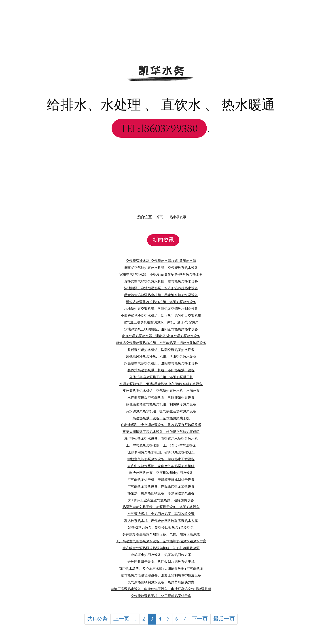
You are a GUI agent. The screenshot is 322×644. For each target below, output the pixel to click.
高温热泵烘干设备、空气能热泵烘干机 (161, 418)
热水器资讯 (178, 217)
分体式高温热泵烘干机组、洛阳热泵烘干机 (161, 377)
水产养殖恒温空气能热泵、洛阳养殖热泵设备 (161, 398)
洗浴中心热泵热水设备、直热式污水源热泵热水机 (161, 438)
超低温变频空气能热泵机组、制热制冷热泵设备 (161, 404)
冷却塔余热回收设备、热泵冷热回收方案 (161, 555)
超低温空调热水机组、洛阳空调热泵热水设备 (161, 350)
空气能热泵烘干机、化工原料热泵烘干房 (161, 596)
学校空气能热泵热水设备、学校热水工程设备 (161, 459)
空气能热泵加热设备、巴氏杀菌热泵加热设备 (161, 487)
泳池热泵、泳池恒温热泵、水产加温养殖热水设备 (161, 288)
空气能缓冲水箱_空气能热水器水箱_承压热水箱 (161, 261)
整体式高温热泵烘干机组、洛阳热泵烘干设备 (161, 370)
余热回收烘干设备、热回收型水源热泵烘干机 (161, 562)
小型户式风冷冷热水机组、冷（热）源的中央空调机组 (161, 316)
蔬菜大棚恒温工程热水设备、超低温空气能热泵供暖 (161, 432)
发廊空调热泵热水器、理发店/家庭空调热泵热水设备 (161, 336)
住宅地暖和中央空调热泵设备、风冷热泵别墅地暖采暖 (161, 425)
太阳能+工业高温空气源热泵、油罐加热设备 (161, 500)
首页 (158, 217)
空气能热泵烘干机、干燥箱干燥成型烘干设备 (161, 480)
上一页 (117, 620)
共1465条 (89, 620)
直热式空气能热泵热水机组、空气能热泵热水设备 (161, 281)
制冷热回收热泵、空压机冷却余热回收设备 (161, 473)
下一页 (204, 620)
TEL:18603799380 (159, 128)
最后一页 (233, 620)
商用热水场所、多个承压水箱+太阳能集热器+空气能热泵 (161, 569)
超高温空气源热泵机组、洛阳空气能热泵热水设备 (161, 363)
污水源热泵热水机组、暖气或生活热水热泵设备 (161, 411)
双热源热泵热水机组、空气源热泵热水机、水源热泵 (161, 391)
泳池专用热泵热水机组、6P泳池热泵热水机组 (161, 452)
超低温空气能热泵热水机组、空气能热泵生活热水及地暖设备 (161, 343)
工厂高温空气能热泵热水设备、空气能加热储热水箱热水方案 (161, 541)
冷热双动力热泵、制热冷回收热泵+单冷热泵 (161, 527)
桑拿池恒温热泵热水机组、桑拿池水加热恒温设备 (161, 295)
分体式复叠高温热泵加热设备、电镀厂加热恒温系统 (161, 534)
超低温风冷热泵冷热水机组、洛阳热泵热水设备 (161, 356)
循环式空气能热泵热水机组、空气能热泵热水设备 (161, 268)
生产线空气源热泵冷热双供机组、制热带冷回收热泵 (161, 548)
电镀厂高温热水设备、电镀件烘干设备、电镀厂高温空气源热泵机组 (161, 589)
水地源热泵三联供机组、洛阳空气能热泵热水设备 (161, 329)
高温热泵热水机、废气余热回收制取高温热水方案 (161, 521)
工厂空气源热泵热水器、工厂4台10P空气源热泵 (161, 445)
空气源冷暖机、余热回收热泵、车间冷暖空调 (161, 514)
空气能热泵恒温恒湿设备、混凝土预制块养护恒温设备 (161, 575)
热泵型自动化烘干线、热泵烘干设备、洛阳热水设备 (161, 507)
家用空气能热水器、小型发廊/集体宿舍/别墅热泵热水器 (161, 274)
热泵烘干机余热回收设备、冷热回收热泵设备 (161, 493)
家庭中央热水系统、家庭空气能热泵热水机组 (161, 466)
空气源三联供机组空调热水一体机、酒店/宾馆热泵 (161, 322)
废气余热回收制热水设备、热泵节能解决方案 (161, 582)
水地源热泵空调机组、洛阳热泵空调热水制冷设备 (161, 309)
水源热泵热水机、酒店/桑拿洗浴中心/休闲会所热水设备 (161, 384)
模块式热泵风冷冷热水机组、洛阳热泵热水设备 (161, 302)
